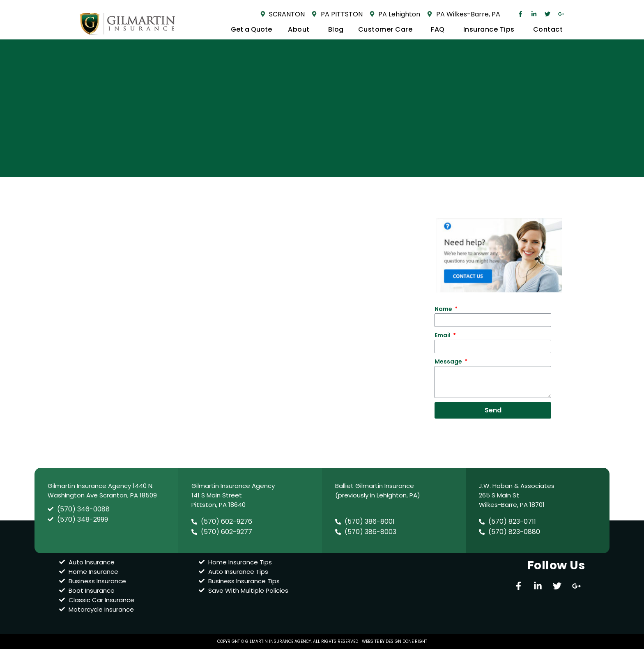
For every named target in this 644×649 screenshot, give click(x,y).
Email (443, 335)
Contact (548, 29)
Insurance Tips (491, 29)
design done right (406, 641)
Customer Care (388, 29)
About (301, 29)
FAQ (440, 29)
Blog (336, 29)
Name (444, 309)
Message (449, 361)
